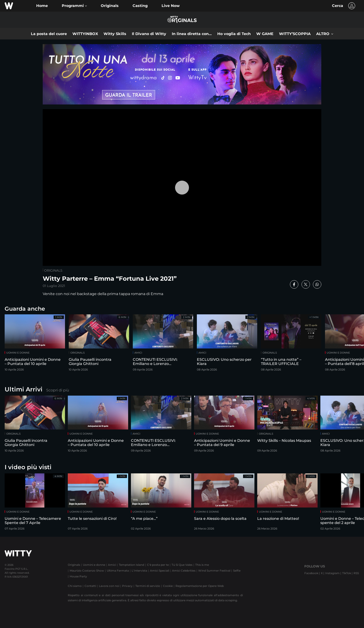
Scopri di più (58, 390)
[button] (74, 6)
